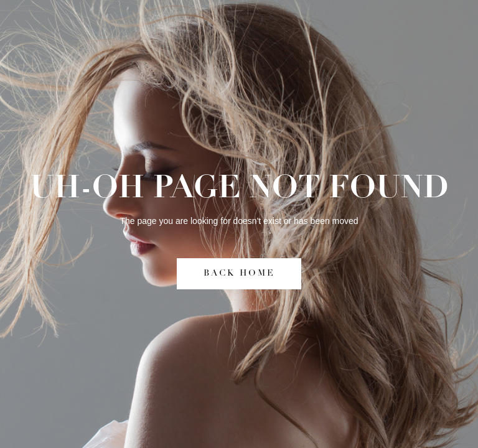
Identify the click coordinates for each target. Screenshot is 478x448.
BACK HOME (239, 273)
